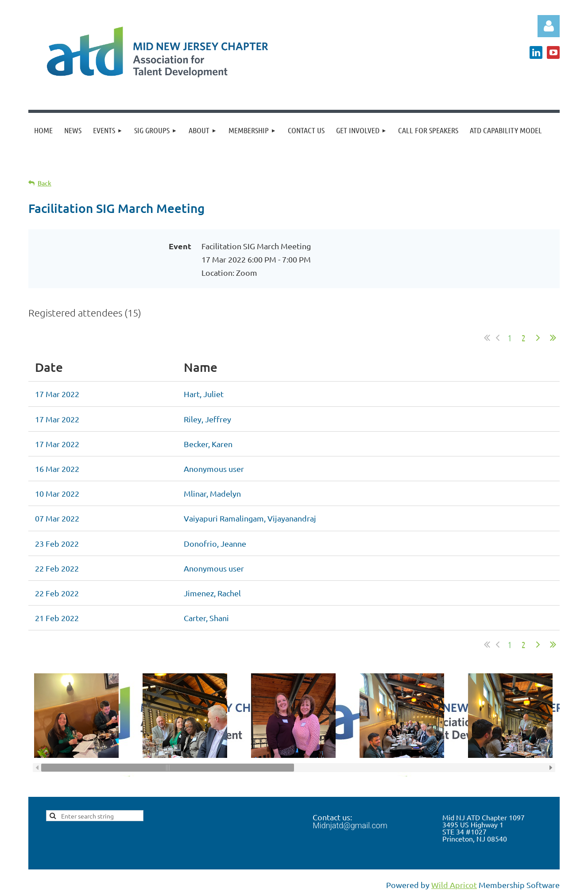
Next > (538, 338)
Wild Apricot (454, 885)
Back (44, 183)
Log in (549, 26)
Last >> (553, 338)
